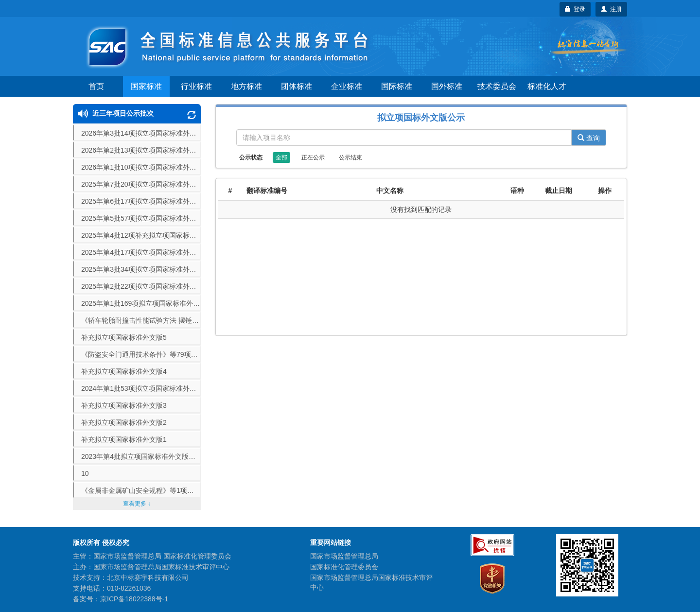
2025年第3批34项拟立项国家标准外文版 (141, 269)
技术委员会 (497, 86)
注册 (611, 9)
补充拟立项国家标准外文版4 (124, 371)
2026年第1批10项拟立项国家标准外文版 (141, 167)
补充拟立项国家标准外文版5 (124, 337)
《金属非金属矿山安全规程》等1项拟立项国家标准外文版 (141, 490)
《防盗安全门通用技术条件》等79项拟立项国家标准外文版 (141, 354)
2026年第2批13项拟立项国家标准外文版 (141, 150)
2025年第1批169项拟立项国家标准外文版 (141, 303)
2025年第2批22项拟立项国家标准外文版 (141, 286)
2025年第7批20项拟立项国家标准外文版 (141, 184)
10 (85, 473)
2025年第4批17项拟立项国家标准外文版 (141, 252)
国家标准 (146, 86)
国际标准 (397, 86)
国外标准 (447, 86)
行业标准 (196, 86)
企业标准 (347, 86)
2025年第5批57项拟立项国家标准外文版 (141, 218)
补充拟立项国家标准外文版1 (124, 439)
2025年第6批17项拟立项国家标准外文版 (141, 201)
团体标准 (297, 86)
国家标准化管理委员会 (344, 567)
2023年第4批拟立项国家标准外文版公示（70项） (141, 456)
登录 (575, 9)
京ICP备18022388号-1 (134, 599)
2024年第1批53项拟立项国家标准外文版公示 (141, 388)
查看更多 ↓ (137, 504)
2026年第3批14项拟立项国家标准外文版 (141, 133)
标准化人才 (547, 86)
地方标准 (246, 86)
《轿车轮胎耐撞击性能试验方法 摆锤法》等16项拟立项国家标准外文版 (141, 320)
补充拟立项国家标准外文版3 (124, 405)
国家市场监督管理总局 (344, 556)
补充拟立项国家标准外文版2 (124, 422)
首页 (96, 86)
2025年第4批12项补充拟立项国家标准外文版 (141, 235)
